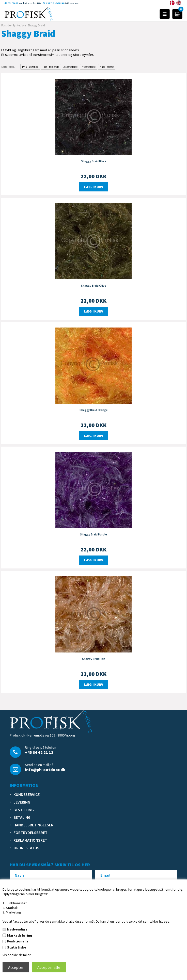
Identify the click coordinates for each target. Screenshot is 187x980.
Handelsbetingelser (33, 825)
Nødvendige (17, 929)
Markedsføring (20, 935)
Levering (22, 802)
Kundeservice (27, 794)
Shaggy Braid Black (94, 161)
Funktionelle (18, 941)
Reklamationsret (30, 840)
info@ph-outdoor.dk (45, 770)
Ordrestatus (26, 848)
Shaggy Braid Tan (94, 659)
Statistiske (17, 947)
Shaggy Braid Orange (94, 410)
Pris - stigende (30, 67)
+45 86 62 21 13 (39, 752)
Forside (6, 25)
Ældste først (71, 67)
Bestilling (24, 810)
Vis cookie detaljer (17, 955)
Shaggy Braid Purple (93, 534)
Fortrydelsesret (30, 832)
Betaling (22, 817)
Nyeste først (89, 67)
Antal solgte (107, 67)
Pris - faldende (51, 67)
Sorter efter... (9, 67)
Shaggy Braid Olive (94, 285)
